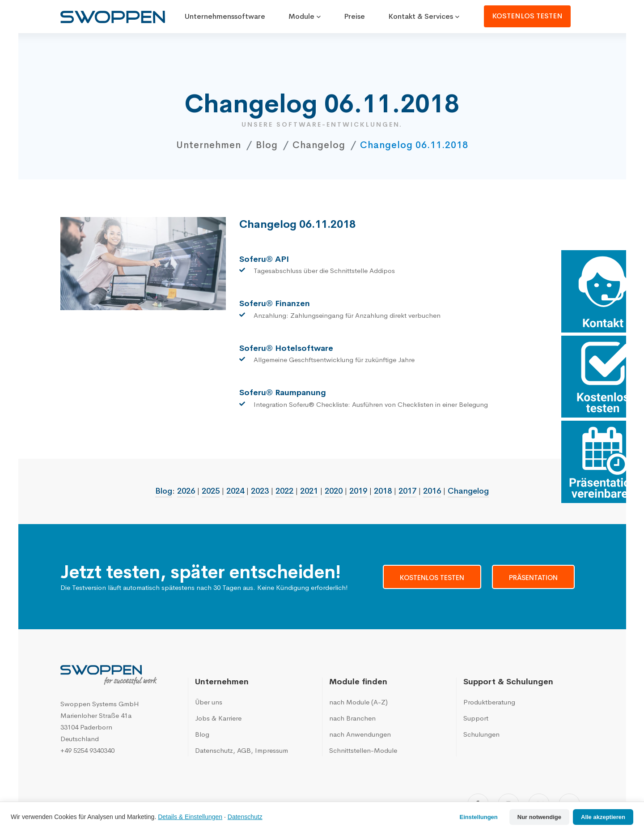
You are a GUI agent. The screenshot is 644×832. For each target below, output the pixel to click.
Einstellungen (479, 817)
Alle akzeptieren (603, 817)
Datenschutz (245, 817)
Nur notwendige (539, 817)
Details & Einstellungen (190, 817)
